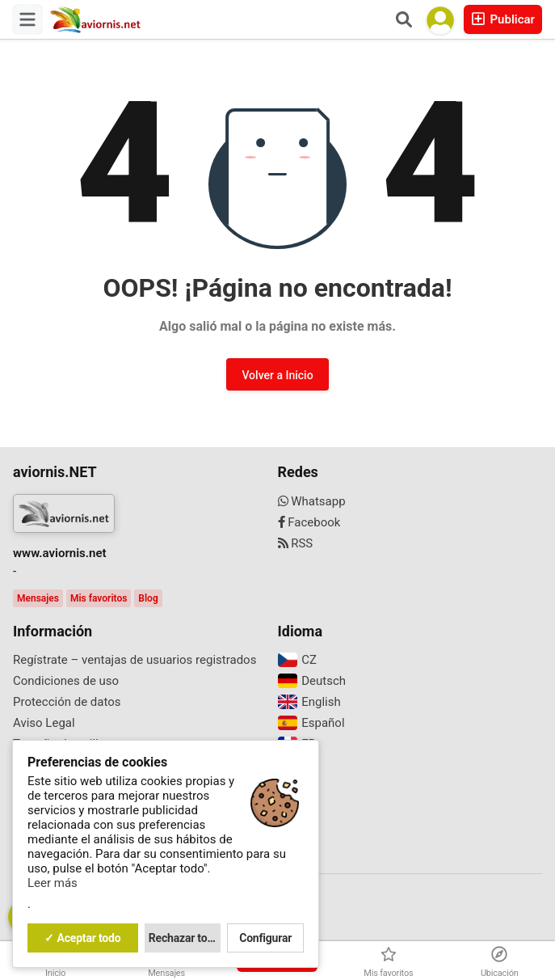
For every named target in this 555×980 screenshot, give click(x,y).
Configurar (265, 938)
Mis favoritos (99, 598)
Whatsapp (312, 501)
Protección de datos (67, 702)
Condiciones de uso (66, 681)
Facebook (309, 522)
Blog (148, 598)
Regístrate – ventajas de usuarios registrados (135, 660)
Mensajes (38, 598)
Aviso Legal (44, 723)
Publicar (503, 19)
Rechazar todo (184, 938)
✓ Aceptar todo (82, 938)
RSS (296, 543)
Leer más (53, 883)
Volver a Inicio (277, 375)
